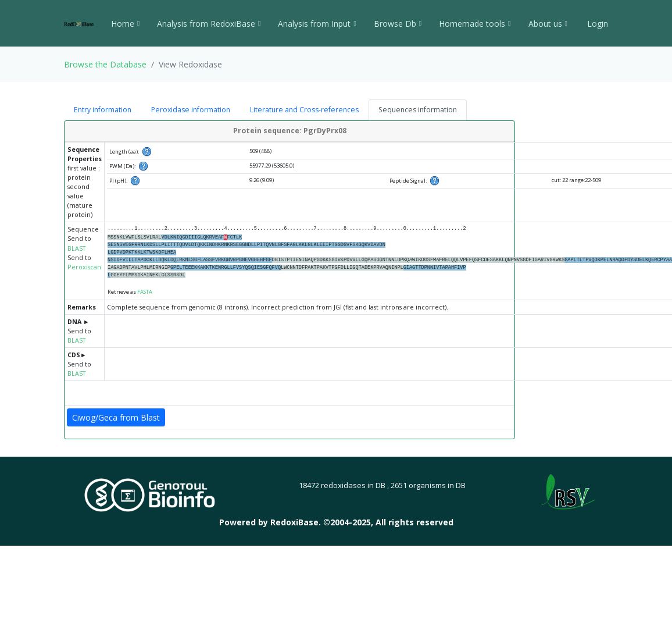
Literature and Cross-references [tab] (304, 110)
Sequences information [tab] (418, 110)
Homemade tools (475, 24)
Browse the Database (105, 64)
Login (596, 24)
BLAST (76, 248)
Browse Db (398, 24)
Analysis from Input (317, 24)
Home (125, 24)
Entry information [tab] (103, 110)
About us (548, 24)
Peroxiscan (84, 267)
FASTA (145, 292)
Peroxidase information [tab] (191, 110)
